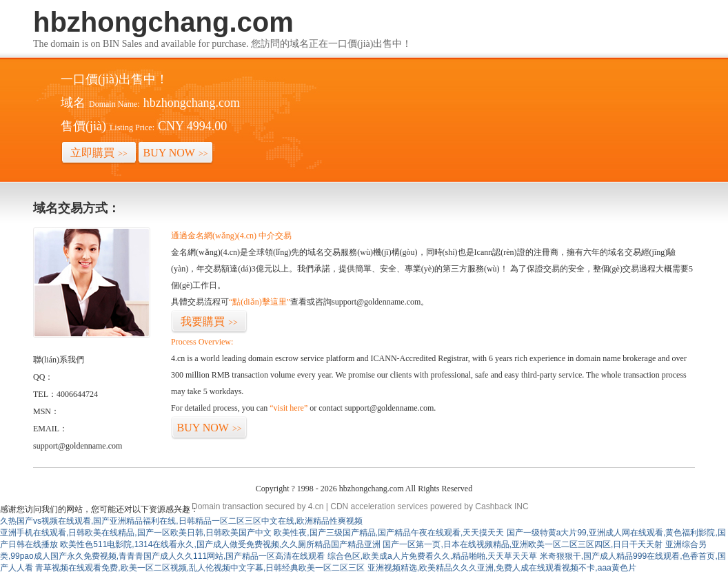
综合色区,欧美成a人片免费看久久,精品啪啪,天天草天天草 (433, 556)
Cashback (493, 506)
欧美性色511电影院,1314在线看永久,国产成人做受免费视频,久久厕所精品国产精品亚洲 (220, 544)
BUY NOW (176, 153)
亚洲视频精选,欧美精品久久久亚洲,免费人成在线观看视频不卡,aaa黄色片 (502, 568)
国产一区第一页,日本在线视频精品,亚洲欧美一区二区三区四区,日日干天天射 (523, 544)
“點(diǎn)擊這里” (260, 302)
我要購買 (209, 321)
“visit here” (289, 408)
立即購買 (99, 153)
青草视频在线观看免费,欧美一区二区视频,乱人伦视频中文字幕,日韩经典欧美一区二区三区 (200, 568)
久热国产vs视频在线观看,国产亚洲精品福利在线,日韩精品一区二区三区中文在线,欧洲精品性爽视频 (181, 521)
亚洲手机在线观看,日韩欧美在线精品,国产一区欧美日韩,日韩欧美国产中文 (136, 533)
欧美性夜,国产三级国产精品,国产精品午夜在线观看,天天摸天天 (389, 533)
